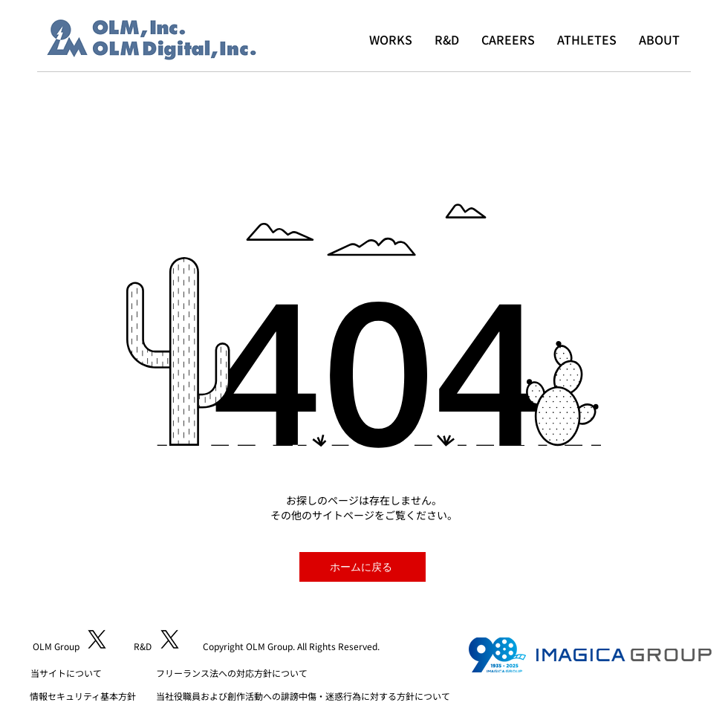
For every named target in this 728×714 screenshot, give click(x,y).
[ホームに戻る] (363, 567)
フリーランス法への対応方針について (232, 673)
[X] (97, 639)
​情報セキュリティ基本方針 (83, 696)
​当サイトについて (66, 673)
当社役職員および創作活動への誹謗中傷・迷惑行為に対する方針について (303, 696)
